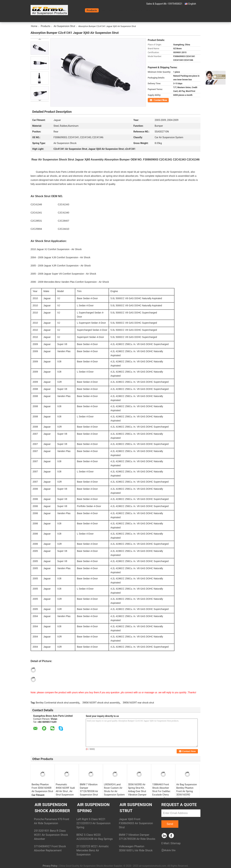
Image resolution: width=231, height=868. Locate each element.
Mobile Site (168, 850)
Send (170, 824)
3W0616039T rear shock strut (138, 703)
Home (80, 10)
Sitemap (176, 843)
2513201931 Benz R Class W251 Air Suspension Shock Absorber (51, 835)
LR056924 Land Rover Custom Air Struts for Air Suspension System (114, 790)
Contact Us (121, 10)
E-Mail (165, 843)
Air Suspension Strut (64, 26)
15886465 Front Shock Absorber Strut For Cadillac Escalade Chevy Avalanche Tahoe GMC (161, 793)
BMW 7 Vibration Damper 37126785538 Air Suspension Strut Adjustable (89, 791)
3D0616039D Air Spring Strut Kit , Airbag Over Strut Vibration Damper (137, 790)
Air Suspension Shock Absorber (52, 808)
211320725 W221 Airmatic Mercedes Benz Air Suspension (93, 850)
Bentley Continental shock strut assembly (58, 703)
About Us (106, 10)
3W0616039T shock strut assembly (101, 703)
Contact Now (154, 100)
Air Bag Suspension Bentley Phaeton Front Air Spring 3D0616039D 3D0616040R (187, 791)
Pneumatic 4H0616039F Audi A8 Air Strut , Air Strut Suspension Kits (65, 791)
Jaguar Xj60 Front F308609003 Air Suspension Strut (136, 823)
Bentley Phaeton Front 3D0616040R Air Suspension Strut (42, 788)
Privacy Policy (50, 866)
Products (92, 10)
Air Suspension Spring (93, 808)
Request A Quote (140, 10)
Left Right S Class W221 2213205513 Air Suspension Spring (94, 823)
